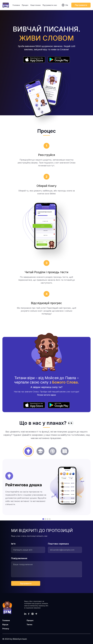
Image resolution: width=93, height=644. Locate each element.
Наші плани (35, 5)
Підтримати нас (50, 5)
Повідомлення (19, 558)
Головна (16, 5)
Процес (25, 5)
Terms (29, 624)
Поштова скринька (58, 544)
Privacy (6, 629)
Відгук (5, 624)
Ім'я (13, 544)
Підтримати (81, 5)
